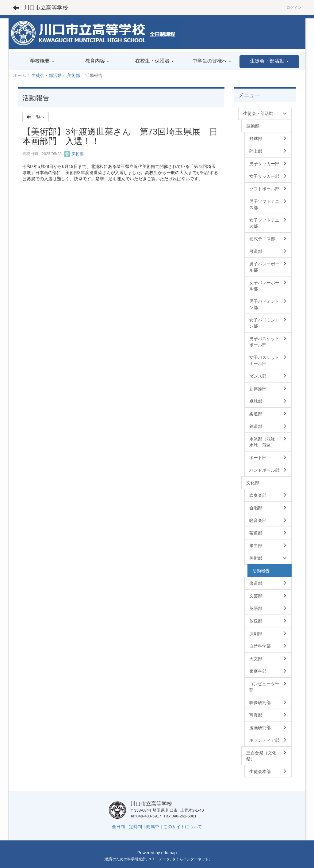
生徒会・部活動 (47, 75)
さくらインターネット (190, 859)
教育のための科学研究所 (125, 859)
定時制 (136, 827)
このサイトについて (183, 827)
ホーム (20, 75)
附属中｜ (155, 827)
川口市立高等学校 (46, 8)
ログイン (294, 8)
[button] (269, 62)
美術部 (74, 75)
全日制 (118, 827)
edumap (169, 853)
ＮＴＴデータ (159, 859)
